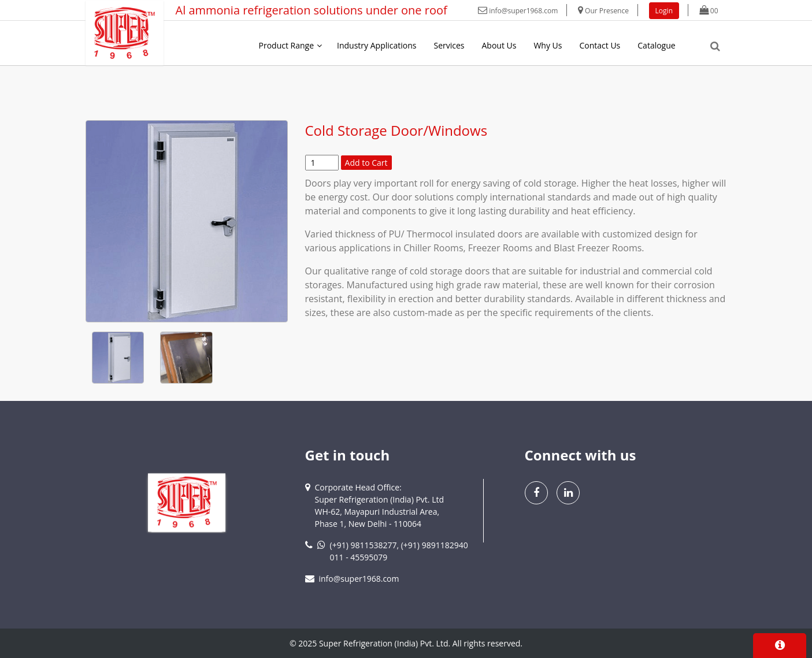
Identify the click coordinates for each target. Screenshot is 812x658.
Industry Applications (377, 45)
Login (664, 11)
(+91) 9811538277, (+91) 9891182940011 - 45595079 (399, 551)
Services (449, 45)
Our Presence (603, 11)
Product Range (287, 45)
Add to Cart (366, 163)
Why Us (548, 45)
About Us (499, 45)
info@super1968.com (518, 11)
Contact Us (600, 45)
